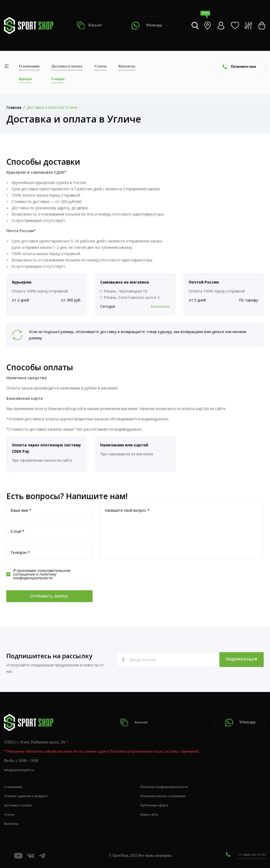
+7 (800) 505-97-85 (251, 855)
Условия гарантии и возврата (27, 796)
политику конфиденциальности (35, 576)
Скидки (58, 79)
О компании (29, 66)
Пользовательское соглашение (164, 796)
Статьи (100, 66)
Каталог (90, 25)
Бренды (25, 79)
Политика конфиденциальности (165, 787)
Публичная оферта (155, 805)
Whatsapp (147, 26)
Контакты (127, 66)
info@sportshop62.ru (20, 770)
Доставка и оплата (67, 66)
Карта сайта (150, 814)
